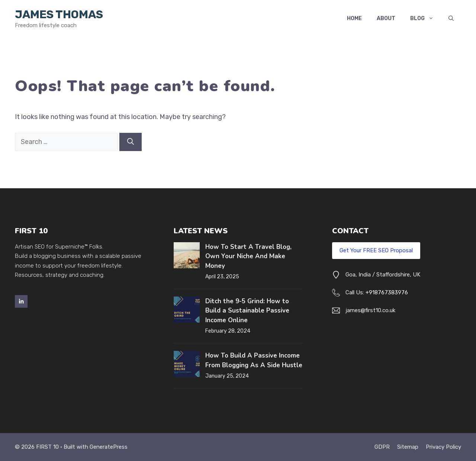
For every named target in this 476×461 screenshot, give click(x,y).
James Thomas (59, 15)
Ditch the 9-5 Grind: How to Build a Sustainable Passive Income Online (247, 311)
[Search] (131, 142)
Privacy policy (443, 447)
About (386, 18)
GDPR (382, 447)
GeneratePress (109, 447)
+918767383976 (387, 292)
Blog (426, 19)
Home (354, 18)
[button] (451, 19)
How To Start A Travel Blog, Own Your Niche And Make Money (248, 256)
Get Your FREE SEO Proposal (376, 250)
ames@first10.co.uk (371, 310)
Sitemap (408, 447)
